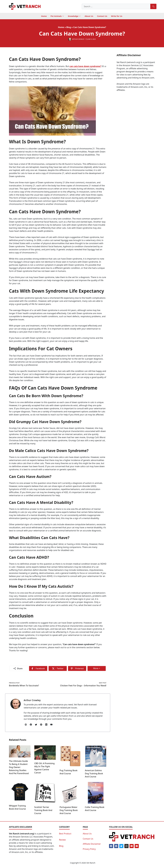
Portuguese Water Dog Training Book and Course (69, 810)
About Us (87, 834)
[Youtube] (132, 846)
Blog (61, 846)
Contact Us (88, 839)
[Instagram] (126, 846)
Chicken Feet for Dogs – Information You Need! (83, 686)
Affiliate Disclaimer (92, 844)
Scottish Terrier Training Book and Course (43, 810)
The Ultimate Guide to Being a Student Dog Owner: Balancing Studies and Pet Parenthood (19, 767)
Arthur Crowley (32, 700)
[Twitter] (121, 846)
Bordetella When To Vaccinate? (24, 686)
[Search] (153, 6)
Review (62, 840)
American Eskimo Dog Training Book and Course (94, 773)
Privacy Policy (89, 849)
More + (98, 669)
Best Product (65, 834)
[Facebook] (111, 846)
